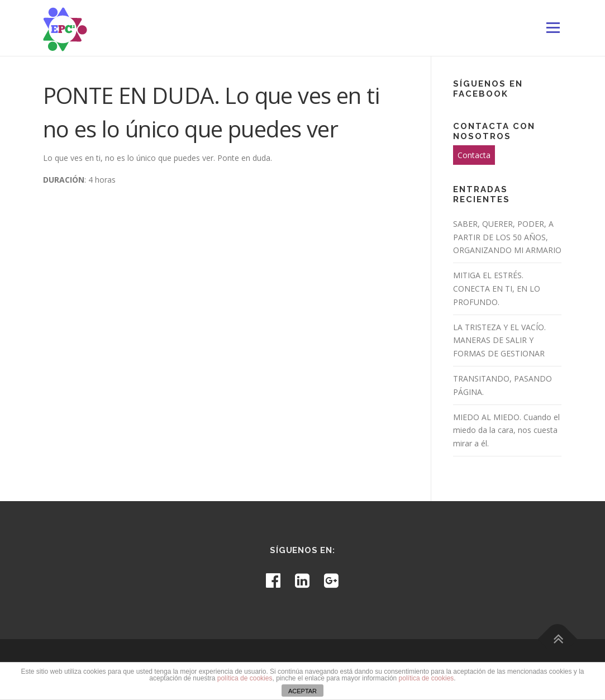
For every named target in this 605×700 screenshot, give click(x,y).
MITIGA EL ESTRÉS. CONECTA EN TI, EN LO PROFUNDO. (497, 289)
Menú (553, 28)
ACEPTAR (302, 691)
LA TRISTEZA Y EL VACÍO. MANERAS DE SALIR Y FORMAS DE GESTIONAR (499, 341)
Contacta (474, 155)
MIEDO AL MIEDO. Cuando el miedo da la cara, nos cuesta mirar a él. (506, 430)
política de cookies (245, 678)
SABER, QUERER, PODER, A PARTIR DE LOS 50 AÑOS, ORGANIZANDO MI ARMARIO (507, 237)
